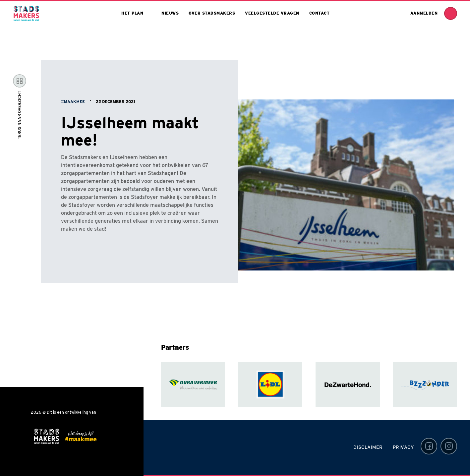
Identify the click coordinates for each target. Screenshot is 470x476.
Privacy (404, 447)
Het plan (132, 13)
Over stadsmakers (212, 13)
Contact (320, 13)
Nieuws (170, 13)
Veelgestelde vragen (272, 13)
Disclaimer (368, 447)
